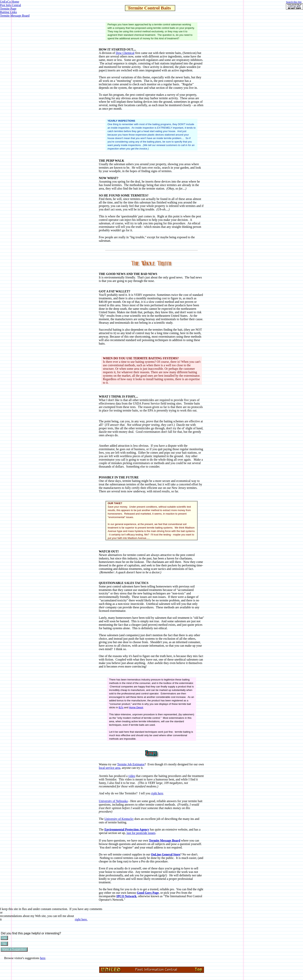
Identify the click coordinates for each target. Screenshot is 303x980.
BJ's (121, 707)
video (132, 776)
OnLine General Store (166, 854)
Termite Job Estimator (131, 764)
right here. (81, 919)
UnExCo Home (10, 2)
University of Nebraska (113, 801)
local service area (110, 768)
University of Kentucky (119, 819)
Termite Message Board (15, 16)
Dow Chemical (125, 53)
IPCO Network (126, 896)
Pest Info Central (10, 5)
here (43, 958)
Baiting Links (9, 12)
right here (157, 793)
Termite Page (8, 9)
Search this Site (294, 2)
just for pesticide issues (141, 833)
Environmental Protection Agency (127, 829)
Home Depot (136, 707)
